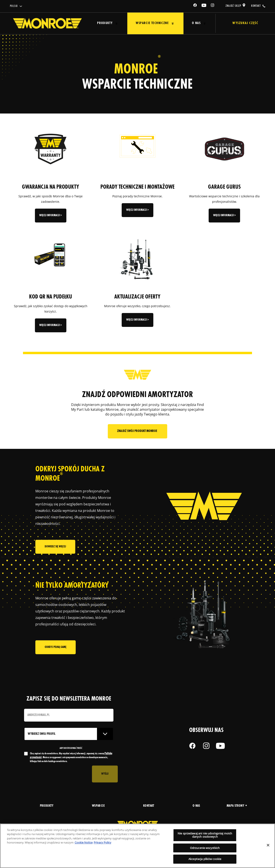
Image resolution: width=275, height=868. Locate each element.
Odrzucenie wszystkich (205, 848)
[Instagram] (213, 6)
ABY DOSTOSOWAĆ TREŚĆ (71, 748)
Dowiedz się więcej (55, 548)
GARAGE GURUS (224, 187)
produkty (47, 806)
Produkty (103, 23)
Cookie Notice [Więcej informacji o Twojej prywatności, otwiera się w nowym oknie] (84, 842)
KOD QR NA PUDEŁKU (51, 297)
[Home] (47, 23)
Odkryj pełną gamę (56, 648)
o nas (196, 806)
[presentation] (57, 774)
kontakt (256, 6)
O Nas (189, 23)
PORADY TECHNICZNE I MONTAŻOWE (137, 187)
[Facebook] (195, 6)
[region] (137, 846)
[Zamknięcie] (268, 845)
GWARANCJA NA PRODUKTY (51, 187)
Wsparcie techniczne (148, 23)
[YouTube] (204, 6)
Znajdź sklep (233, 6)
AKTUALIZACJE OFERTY (137, 297)
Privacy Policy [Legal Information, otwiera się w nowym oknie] (102, 842)
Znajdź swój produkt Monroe (137, 431)
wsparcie (98, 806)
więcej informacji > (51, 215)
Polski (14, 6)
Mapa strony (237, 806)
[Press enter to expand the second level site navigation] (115, 24)
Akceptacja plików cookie (205, 859)
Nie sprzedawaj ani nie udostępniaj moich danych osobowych (205, 835)
